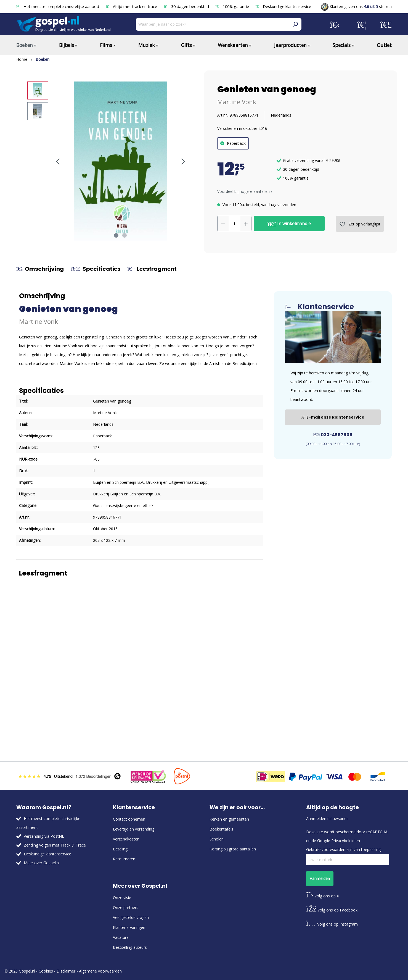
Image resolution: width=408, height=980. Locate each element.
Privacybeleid (343, 841)
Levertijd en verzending (134, 829)
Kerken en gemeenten (229, 819)
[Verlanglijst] (362, 24)
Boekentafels (221, 829)
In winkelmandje (289, 224)
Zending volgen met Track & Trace (55, 845)
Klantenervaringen (129, 927)
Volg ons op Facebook (332, 910)
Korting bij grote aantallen (233, 849)
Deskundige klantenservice (283, 6)
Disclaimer (66, 971)
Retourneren (124, 859)
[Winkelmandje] (386, 24)
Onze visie (122, 898)
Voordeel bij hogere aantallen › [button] (245, 191)
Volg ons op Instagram (332, 924)
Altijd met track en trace (132, 6)
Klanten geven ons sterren (356, 6)
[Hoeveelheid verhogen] (246, 224)
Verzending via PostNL (44, 836)
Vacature (121, 937)
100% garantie (233, 6)
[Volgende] (183, 161)
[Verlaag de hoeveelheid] (223, 224)
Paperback (236, 143)
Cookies (46, 971)
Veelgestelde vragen (131, 917)
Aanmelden (320, 878)
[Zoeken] (295, 24)
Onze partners (126, 907)
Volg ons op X (323, 896)
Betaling (120, 849)
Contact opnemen (129, 819)
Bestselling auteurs (130, 947)
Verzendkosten (126, 839)
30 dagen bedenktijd (187, 6)
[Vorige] (58, 161)
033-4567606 (333, 435)
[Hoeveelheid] (235, 224)
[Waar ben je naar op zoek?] (212, 24)
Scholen (217, 839)
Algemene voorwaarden (100, 971)
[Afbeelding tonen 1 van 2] (116, 235)
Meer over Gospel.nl (42, 863)
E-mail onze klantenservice (333, 417)
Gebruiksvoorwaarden (326, 849)
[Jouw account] (335, 24)
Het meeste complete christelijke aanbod (58, 6)
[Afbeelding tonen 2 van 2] (124, 235)
